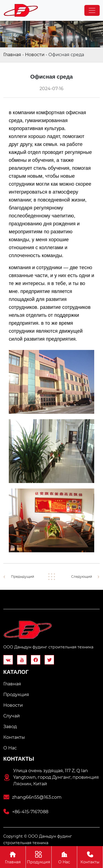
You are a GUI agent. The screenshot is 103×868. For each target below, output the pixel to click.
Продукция (39, 857)
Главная (12, 55)
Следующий (82, 577)
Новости (35, 55)
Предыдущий (23, 577)
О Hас (64, 857)
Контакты (90, 857)
